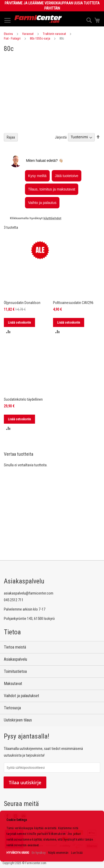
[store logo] (38, 19)
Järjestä (61, 137)
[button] (8, 332)
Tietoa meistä (15, 647)
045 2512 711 (14, 600)
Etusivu (8, 34)
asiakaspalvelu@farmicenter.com (29, 593)
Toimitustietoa (15, 671)
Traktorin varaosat (54, 34)
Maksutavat (13, 684)
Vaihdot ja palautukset (21, 696)
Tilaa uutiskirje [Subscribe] (25, 782)
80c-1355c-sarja (40, 39)
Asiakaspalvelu (15, 659)
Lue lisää (77, 853)
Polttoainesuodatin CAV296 (73, 303)
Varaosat (28, 34)
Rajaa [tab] (11, 137)
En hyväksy (39, 853)
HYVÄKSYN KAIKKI (18, 853)
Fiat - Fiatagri (12, 39)
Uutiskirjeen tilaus (18, 720)
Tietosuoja (12, 708)
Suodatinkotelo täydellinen (23, 399)
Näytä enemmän (58, 853)
